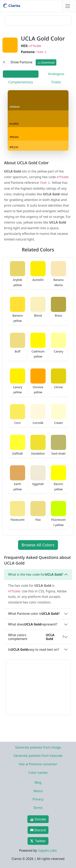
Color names (38, 773)
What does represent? (33, 624)
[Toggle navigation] (68, 6)
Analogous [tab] (56, 74)
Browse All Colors (38, 545)
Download (46, 62)
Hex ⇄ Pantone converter (38, 764)
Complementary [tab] (21, 82)
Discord (38, 830)
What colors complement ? (36, 637)
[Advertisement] (38, 20)
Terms (38, 808)
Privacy (38, 799)
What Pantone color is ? (34, 614)
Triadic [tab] (56, 82)
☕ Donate (38, 819)
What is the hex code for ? (36, 574)
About (38, 791)
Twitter (38, 841)
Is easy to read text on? (34, 649)
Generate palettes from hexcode (38, 756)
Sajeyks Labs (47, 850)
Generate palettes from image (38, 747)
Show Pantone (21, 62)
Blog (38, 782)
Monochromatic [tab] (21, 74)
